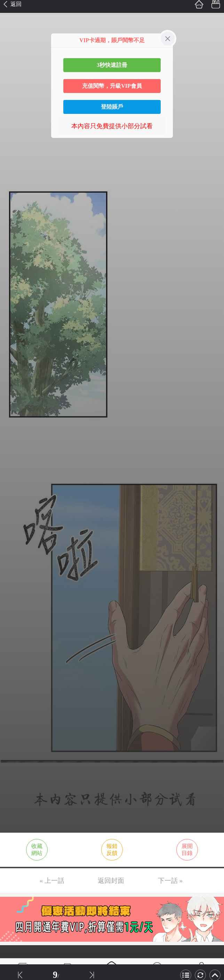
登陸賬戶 (112, 107)
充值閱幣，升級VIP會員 (112, 86)
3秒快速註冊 (112, 65)
